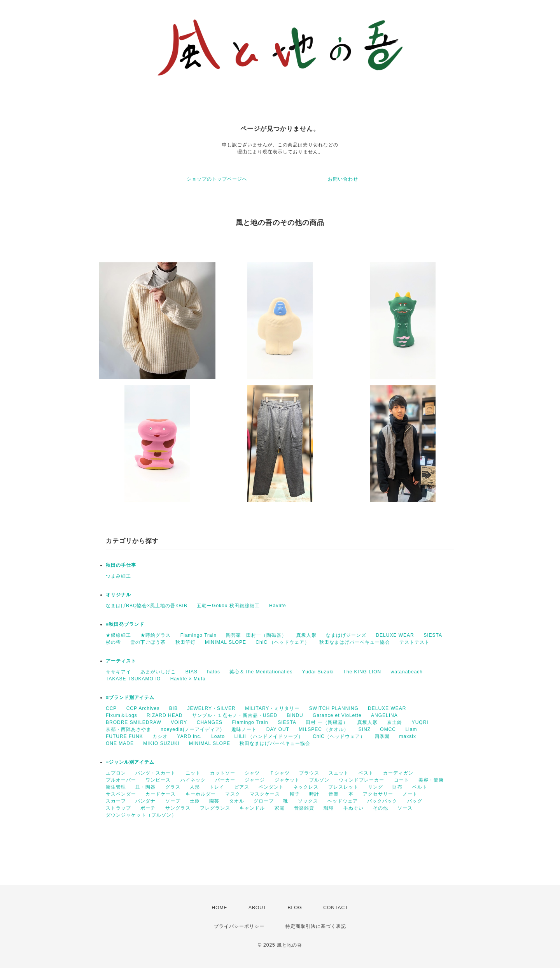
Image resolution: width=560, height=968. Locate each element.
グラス (173, 787)
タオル (237, 801)
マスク (233, 794)
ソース (405, 808)
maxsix (408, 736)
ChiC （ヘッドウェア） (283, 642)
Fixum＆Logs (122, 715)
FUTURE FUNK (124, 736)
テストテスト (415, 642)
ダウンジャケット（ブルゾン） (141, 815)
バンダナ (145, 801)
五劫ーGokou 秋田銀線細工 (228, 606)
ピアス (242, 787)
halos (213, 672)
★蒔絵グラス (156, 635)
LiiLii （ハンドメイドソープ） (269, 736)
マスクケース (265, 794)
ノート (410, 794)
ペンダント (271, 787)
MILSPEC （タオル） (324, 729)
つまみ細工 (118, 576)
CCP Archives (143, 708)
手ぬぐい (353, 808)
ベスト (366, 773)
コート (402, 780)
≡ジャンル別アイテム (130, 762)
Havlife (278, 606)
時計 (314, 794)
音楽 (334, 794)
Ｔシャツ (280, 773)
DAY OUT (278, 729)
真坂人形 (306, 635)
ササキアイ (118, 672)
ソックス (308, 801)
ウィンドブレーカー (361, 780)
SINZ (365, 729)
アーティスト (121, 661)
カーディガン (398, 773)
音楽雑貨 (304, 808)
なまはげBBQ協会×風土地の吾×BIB (147, 606)
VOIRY (179, 722)
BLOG (295, 908)
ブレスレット (343, 787)
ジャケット (287, 780)
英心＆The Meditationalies (261, 672)
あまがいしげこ (158, 672)
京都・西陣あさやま (129, 729)
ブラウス (309, 773)
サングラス (178, 808)
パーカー (225, 780)
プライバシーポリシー (239, 926)
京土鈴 (395, 722)
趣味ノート (244, 729)
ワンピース (158, 780)
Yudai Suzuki (318, 672)
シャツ (252, 773)
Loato (218, 736)
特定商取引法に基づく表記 (316, 926)
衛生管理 (116, 787)
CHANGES (210, 722)
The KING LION (362, 672)
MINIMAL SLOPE (226, 642)
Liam (411, 729)
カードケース (161, 794)
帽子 (295, 794)
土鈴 (195, 801)
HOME (220, 908)
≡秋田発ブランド (125, 624)
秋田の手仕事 (121, 565)
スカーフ (116, 801)
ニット (193, 773)
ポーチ (148, 808)
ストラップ (118, 808)
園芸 (214, 801)
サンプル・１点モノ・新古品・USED (235, 715)
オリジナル (118, 595)
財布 (397, 787)
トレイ (217, 787)
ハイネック (193, 780)
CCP (111, 708)
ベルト (420, 787)
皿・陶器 (145, 787)
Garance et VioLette (337, 715)
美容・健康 (431, 780)
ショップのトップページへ (217, 179)
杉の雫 (113, 642)
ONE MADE (120, 743)
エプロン (116, 773)
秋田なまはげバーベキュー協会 (355, 642)
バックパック (382, 801)
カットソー (223, 773)
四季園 (382, 736)
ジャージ (255, 780)
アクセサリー (378, 794)
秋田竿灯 (185, 642)
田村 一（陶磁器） (327, 722)
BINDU (295, 715)
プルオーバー (121, 780)
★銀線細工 (118, 635)
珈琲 (329, 808)
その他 (381, 808)
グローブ (264, 801)
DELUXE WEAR (395, 635)
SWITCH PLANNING (334, 708)
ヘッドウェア (343, 801)
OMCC (388, 729)
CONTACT (336, 908)
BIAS (192, 672)
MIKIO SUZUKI (161, 743)
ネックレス (306, 787)
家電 (280, 808)
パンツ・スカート (156, 773)
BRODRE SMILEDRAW (134, 722)
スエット (339, 773)
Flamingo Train (199, 635)
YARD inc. (189, 736)
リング (375, 787)
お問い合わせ (343, 179)
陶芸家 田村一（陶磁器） (256, 635)
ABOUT (257, 908)
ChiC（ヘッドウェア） (339, 736)
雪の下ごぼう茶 (148, 642)
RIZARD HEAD (164, 715)
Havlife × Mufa (188, 679)
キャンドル (252, 808)
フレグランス (215, 808)
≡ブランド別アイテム (130, 697)
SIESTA (433, 635)
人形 (195, 787)
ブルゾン (319, 780)
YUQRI (420, 722)
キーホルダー (201, 794)
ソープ (173, 801)
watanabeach (407, 672)
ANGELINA (384, 715)
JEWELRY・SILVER (212, 708)
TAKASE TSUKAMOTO (133, 679)
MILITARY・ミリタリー (272, 708)
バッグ (415, 801)
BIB (173, 708)
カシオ (160, 736)
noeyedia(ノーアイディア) (191, 729)
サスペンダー (121, 794)
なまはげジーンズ (346, 635)
